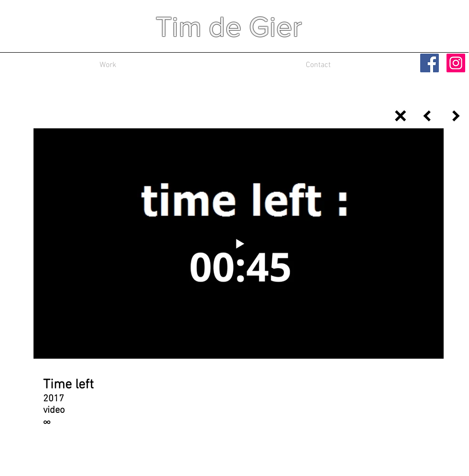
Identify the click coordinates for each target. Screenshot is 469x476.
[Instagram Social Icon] (456, 63)
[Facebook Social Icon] (430, 63)
